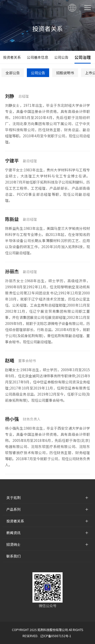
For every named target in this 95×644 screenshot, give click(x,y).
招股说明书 (65, 73)
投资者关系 (12, 57)
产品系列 (13, 509)
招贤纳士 (13, 544)
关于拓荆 (13, 498)
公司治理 (83, 57)
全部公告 (13, 73)
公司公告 (61, 57)
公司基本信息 (37, 57)
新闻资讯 (13, 533)
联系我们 (13, 556)
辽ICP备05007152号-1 (56, 636)
